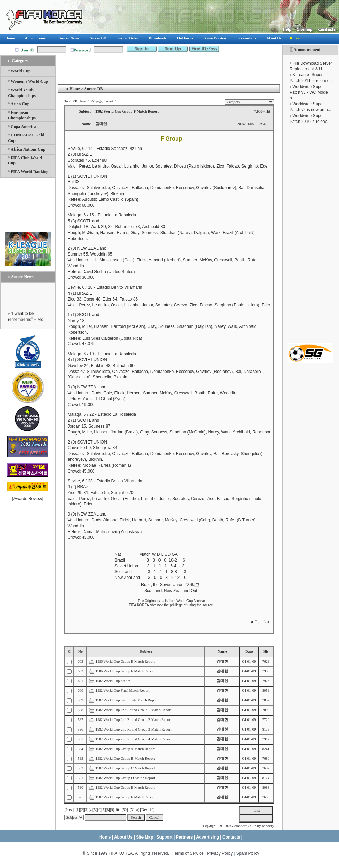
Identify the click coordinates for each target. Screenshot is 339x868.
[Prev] (69, 810)
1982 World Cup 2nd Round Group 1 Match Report (134, 710)
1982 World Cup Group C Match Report (125, 768)
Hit (266, 651)
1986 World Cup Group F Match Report (125, 671)
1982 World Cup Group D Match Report (125, 778)
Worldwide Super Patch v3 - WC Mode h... (309, 92)
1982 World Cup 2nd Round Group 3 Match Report (134, 729)
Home (75, 89)
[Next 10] (147, 810)
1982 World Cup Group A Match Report (125, 749)
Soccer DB (94, 89)
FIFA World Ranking (30, 172)
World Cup (21, 71)
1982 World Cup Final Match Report (123, 691)
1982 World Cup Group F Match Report (125, 797)
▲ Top (255, 622)
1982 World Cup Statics (113, 681)
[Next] (135, 810)
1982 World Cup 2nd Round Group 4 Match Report (134, 739)
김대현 (222, 661)
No (80, 651)
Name (222, 651)
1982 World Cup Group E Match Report (125, 788)
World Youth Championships (22, 93)
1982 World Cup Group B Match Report (125, 758)
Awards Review (28, 499)
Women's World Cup (29, 81)
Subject (146, 651)
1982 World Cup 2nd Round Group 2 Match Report (134, 720)
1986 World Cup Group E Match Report (125, 661)
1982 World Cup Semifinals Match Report (127, 700)
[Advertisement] (310, 234)
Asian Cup (20, 104)
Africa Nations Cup (28, 149)
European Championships (22, 115)
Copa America (24, 127)
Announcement (307, 50)
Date (249, 651)
